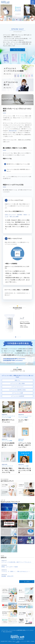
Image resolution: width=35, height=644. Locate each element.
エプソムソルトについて (17, 387)
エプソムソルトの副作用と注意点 (17, 390)
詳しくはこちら (17, 50)
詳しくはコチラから (8, 632)
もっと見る (27, 582)
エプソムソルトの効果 (18, 393)
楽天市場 (20, 215)
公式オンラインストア (10, 215)
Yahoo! (25, 215)
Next (32, 13)
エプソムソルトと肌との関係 (18, 383)
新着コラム (18, 380)
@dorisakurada (13, 131)
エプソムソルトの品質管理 (17, 396)
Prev (3, 13)
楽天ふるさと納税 (14, 217)
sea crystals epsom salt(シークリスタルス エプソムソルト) (5, 2)
